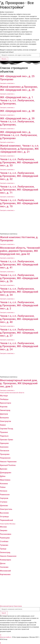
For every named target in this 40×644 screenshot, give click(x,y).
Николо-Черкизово (8, 462)
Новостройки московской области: (12, 393)
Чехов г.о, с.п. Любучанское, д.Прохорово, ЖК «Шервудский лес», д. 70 (19, 203)
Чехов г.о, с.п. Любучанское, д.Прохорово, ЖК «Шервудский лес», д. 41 (19, 264)
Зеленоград (5, 552)
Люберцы (4, 399)
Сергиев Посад (6, 429)
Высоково (4, 513)
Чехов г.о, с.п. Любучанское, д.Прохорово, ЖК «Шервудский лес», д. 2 (19, 305)
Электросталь (6, 509)
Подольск (4, 436)
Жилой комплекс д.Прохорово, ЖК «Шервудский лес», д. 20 (19, 88)
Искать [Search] (4, 59)
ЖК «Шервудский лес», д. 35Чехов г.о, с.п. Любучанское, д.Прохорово (19, 135)
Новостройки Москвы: (8, 524)
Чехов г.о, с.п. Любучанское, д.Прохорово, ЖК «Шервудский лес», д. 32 (19, 176)
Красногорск (6, 403)
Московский (5, 571)
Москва (3, 527)
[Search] (4, 613)
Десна (3, 563)
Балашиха (4, 418)
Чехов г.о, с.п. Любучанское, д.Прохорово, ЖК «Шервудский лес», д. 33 (19, 162)
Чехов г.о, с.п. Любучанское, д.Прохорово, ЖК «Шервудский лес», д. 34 (19, 292)
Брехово (4, 469)
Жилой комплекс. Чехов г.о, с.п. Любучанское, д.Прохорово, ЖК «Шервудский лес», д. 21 (19, 149)
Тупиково (4, 545)
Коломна (4, 484)
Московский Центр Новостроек (11, 606)
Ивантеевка (5, 480)
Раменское (5, 495)
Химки (3, 425)
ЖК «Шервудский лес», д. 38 (17, 111)
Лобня (3, 487)
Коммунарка (5, 560)
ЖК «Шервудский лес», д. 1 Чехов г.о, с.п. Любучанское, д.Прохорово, (17, 100)
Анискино (4, 447)
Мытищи (4, 396)
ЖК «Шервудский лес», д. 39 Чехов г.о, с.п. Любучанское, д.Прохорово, (17, 122)
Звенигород (5, 410)
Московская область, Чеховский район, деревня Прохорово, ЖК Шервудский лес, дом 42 (20, 251)
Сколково (4, 567)
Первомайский (6, 520)
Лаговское (5, 451)
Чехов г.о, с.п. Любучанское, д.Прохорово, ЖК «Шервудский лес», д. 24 (19, 346)
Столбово (4, 541)
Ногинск (4, 491)
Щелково (4, 506)
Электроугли (5, 421)
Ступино (4, 502)
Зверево (4, 530)
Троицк (3, 549)
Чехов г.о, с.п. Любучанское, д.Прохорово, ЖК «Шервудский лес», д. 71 (19, 190)
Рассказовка (6, 534)
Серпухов (4, 498)
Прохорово (5, 454)
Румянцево (5, 538)
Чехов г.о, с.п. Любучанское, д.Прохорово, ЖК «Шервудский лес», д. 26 (19, 278)
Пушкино (4, 432)
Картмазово (5, 574)
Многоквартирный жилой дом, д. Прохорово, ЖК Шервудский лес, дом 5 (19, 383)
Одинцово (4, 443)
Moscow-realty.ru (6, 637)
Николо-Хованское (8, 556)
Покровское (5, 458)
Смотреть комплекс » (7, 83)
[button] (1, 635)
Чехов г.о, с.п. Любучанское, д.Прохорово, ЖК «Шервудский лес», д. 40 (19, 319)
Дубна (3, 476)
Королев (4, 407)
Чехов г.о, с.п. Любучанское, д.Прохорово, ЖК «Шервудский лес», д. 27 (19, 333)
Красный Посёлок (8, 465)
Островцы (4, 517)
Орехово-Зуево (7, 440)
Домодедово (6, 473)
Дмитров (4, 414)
